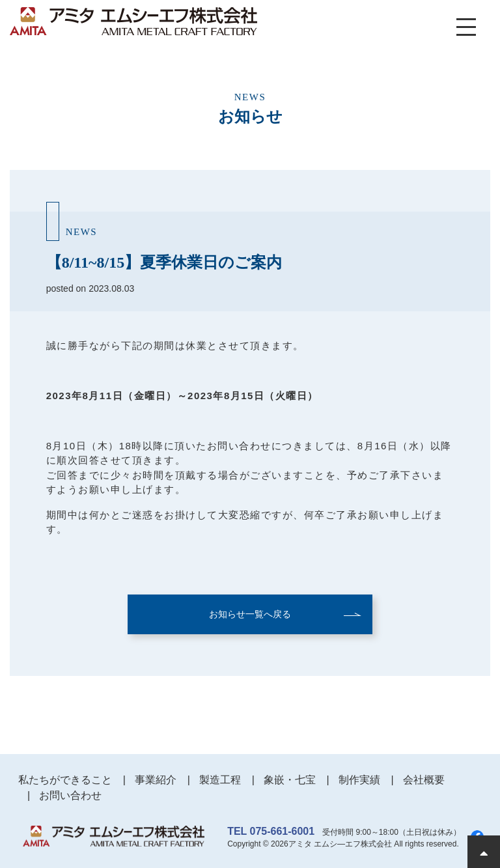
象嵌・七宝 (290, 780)
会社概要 (424, 780)
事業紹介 (156, 780)
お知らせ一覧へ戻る (250, 614)
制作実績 (359, 780)
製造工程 (220, 780)
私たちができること (65, 780)
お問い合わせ (70, 795)
